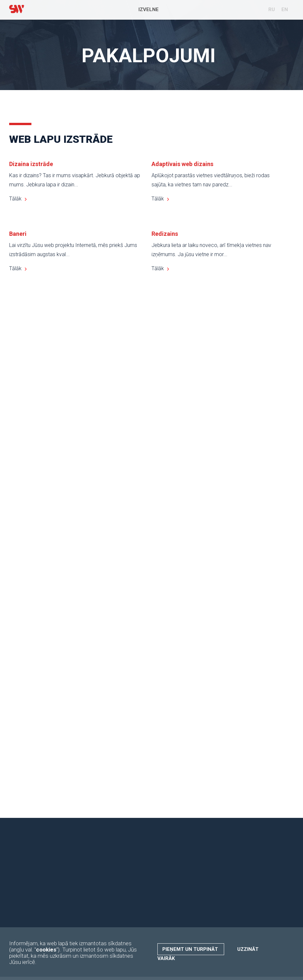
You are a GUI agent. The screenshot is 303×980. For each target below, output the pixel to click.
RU (272, 9)
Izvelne (149, 9)
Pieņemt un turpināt (191, 949)
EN (285, 9)
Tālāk (15, 199)
